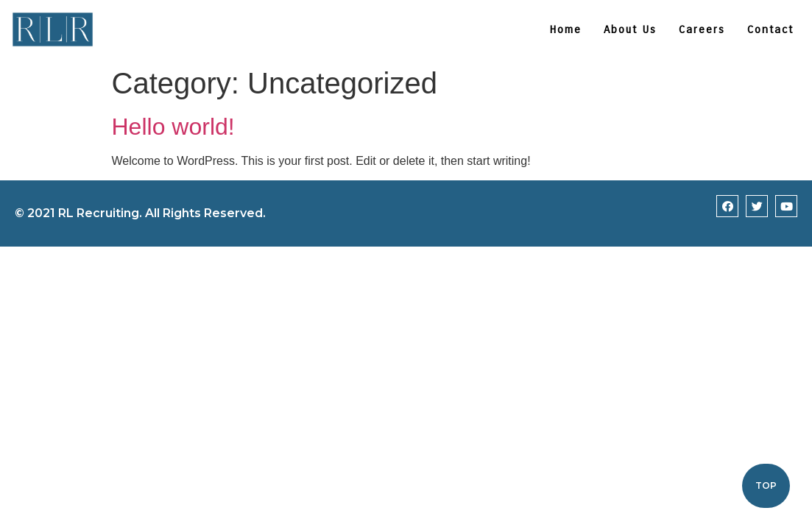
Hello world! (173, 127)
